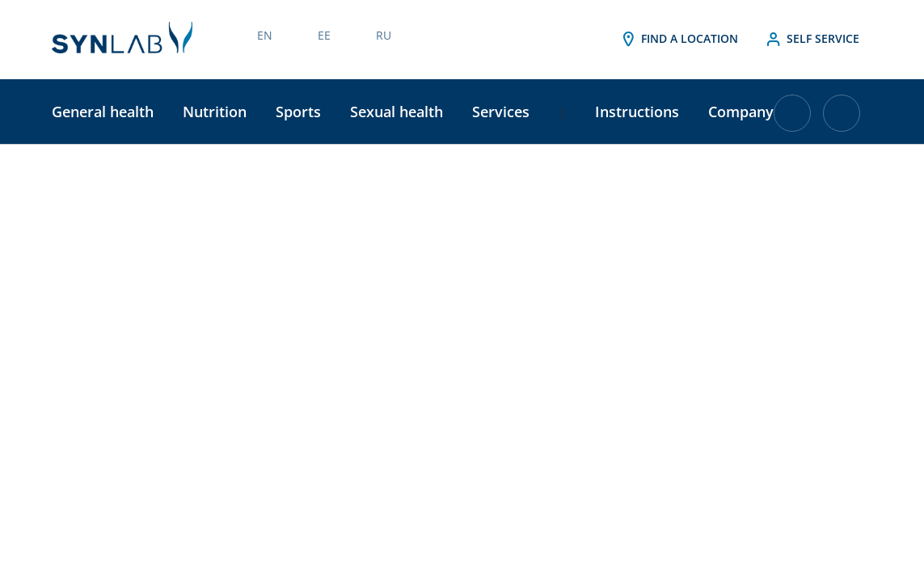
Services (501, 112)
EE (324, 35)
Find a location (678, 40)
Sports (298, 112)
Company (741, 112)
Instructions (637, 112)
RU (384, 35)
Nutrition (215, 112)
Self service (812, 40)
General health (103, 112)
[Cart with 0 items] (792, 119)
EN (265, 35)
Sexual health (397, 112)
